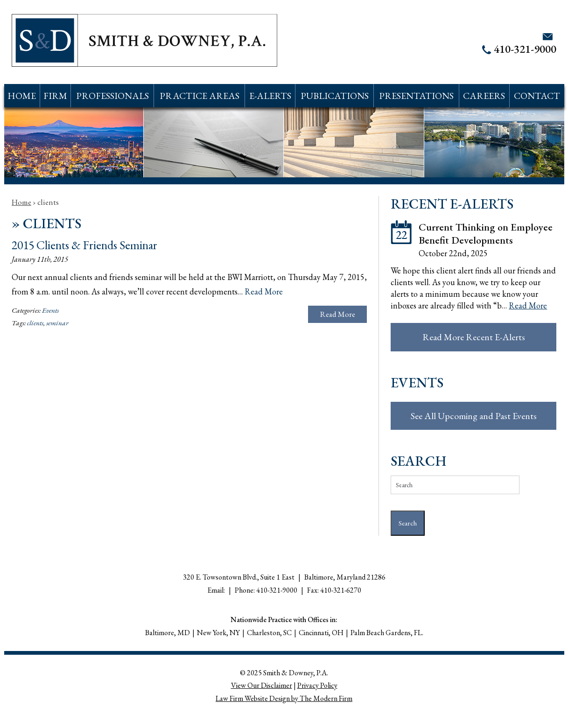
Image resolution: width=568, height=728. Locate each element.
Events (50, 310)
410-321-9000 (525, 49)
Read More (264, 291)
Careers (484, 96)
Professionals (112, 96)
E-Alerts (270, 96)
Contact (537, 96)
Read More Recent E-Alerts (474, 337)
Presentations (416, 96)
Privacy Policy (317, 685)
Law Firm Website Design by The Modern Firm (284, 698)
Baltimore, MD (168, 633)
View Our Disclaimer (262, 685)
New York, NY (218, 633)
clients (35, 323)
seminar (57, 323)
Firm (55, 96)
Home (22, 96)
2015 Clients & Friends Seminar (84, 245)
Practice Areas (200, 96)
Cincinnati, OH (321, 633)
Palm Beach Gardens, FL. (387, 633)
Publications (335, 96)
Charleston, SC (269, 633)
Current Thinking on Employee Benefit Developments (486, 234)
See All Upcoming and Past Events (474, 416)
